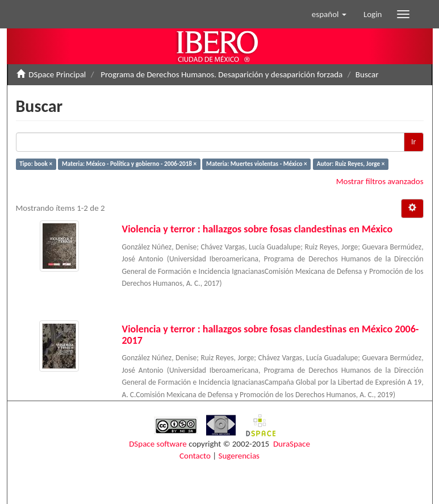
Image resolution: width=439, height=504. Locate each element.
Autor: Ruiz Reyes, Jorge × (351, 164)
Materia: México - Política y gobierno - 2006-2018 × (129, 164)
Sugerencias (239, 456)
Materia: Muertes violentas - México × (257, 164)
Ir (413, 142)
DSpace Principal (57, 74)
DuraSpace (292, 444)
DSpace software (158, 444)
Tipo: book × (36, 164)
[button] (329, 14)
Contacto (195, 456)
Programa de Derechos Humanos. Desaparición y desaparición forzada (221, 74)
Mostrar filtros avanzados (380, 181)
